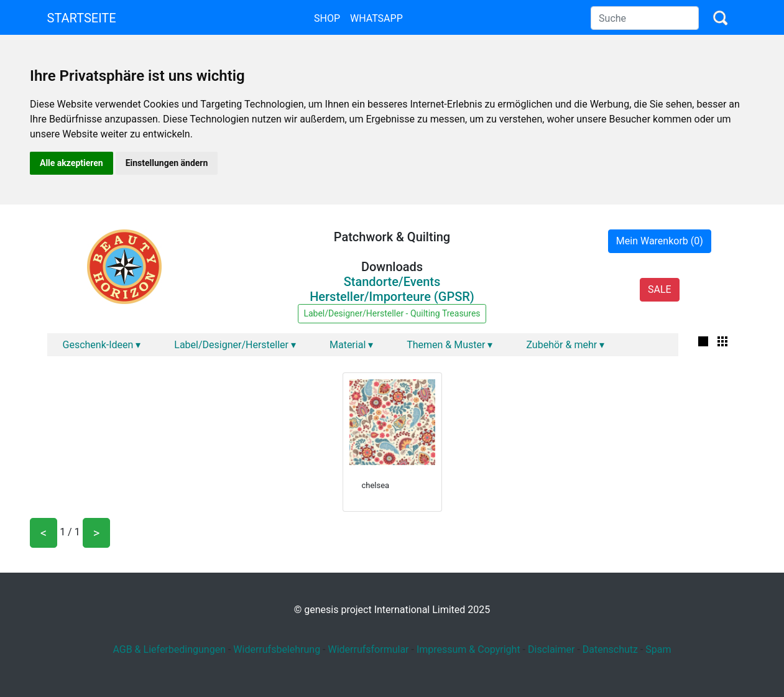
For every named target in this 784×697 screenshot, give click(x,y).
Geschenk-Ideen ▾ (102, 345)
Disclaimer (551, 649)
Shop (327, 18)
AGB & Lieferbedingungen (169, 649)
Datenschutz (610, 649)
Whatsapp (376, 18)
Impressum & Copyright (468, 649)
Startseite (82, 18)
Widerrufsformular (368, 649)
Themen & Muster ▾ (450, 345)
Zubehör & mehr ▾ (565, 345)
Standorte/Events (392, 282)
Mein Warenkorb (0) (660, 241)
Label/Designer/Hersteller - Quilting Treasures (392, 313)
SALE (660, 289)
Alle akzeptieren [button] (71, 163)
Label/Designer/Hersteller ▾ (235, 345)
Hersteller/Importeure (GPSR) (392, 297)
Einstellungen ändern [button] (167, 163)
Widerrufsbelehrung (277, 649)
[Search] (645, 18)
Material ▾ (351, 345)
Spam (658, 649)
